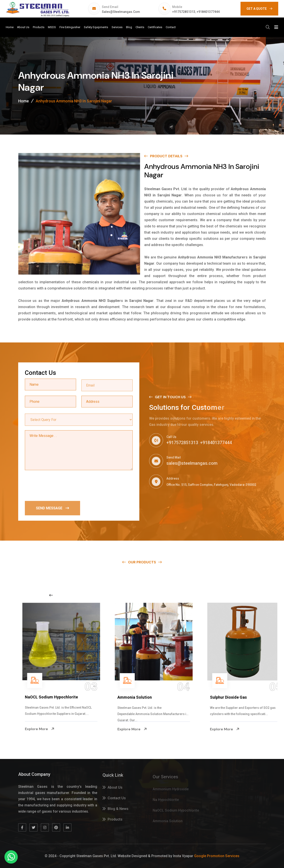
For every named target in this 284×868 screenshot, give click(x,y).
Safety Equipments (96, 27)
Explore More (24, 729)
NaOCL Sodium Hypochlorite (128, 697)
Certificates (155, 27)
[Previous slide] (51, 595)
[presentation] (59, 486)
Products (39, 27)
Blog (129, 27)
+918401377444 (208, 12)
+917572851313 (184, 12)
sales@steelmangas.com (121, 12)
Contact (171, 27)
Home (10, 27)
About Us (23, 27)
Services (117, 27)
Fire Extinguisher (70, 27)
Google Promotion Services (217, 856)
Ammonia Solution (212, 697)
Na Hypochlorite (24, 697)
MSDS (52, 27)
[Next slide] (221, 595)
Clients (140, 27)
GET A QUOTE (259, 9)
